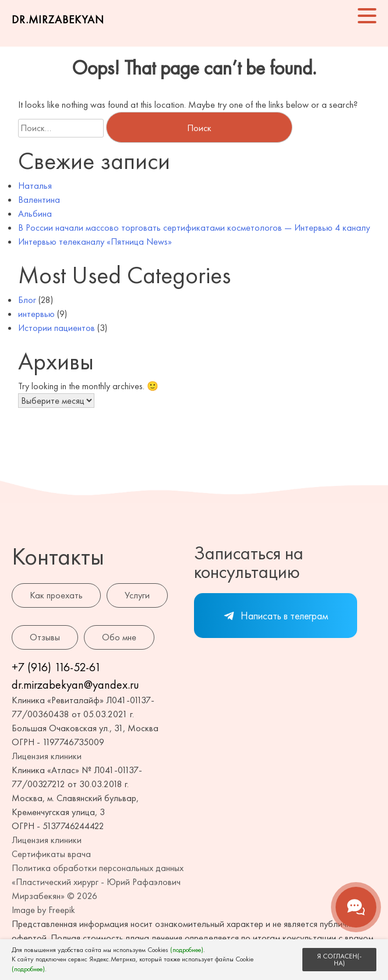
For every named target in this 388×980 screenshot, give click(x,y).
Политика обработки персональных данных (98, 868)
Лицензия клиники (47, 756)
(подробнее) (187, 950)
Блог (27, 300)
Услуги (137, 595)
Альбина (35, 214)
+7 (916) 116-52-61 (56, 667)
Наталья (35, 186)
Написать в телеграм (276, 616)
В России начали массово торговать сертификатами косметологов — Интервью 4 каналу (194, 228)
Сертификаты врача (51, 854)
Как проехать (56, 595)
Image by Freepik (43, 910)
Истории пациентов (57, 328)
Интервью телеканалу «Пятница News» (95, 242)
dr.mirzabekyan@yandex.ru (75, 685)
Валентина (39, 200)
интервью (36, 314)
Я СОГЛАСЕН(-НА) (339, 960)
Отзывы (45, 637)
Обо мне (119, 637)
